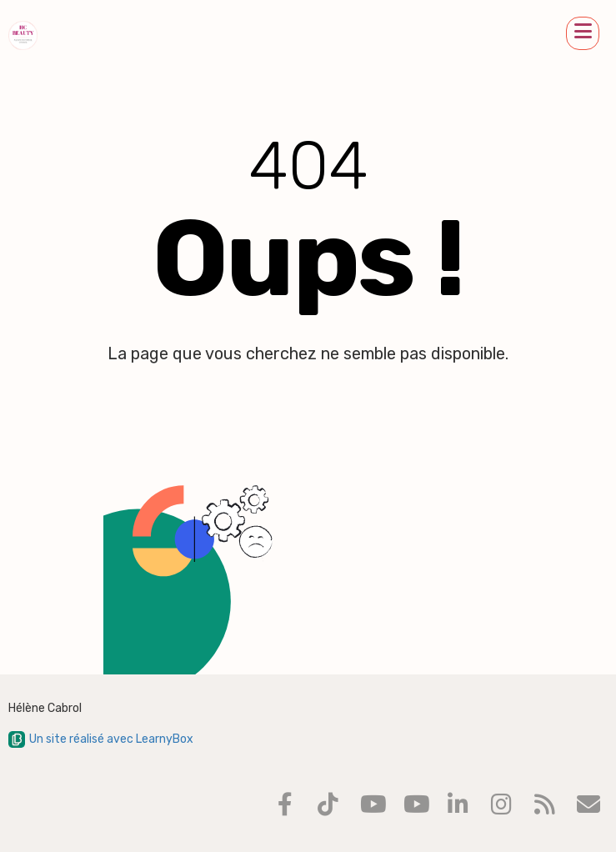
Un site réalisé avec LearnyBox (101, 739)
